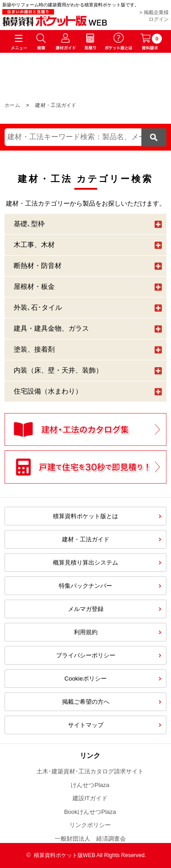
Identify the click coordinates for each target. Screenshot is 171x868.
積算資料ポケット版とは (85, 516)
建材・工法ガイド (86, 539)
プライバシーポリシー (86, 655)
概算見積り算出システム (85, 563)
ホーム (12, 105)
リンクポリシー (90, 825)
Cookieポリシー (85, 679)
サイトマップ (86, 725)
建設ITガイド (90, 798)
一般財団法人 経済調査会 (90, 839)
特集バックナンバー (85, 586)
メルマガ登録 (86, 609)
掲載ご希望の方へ (86, 702)
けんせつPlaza (90, 785)
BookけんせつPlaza (90, 812)
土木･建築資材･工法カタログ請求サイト (90, 771)
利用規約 (86, 632)
